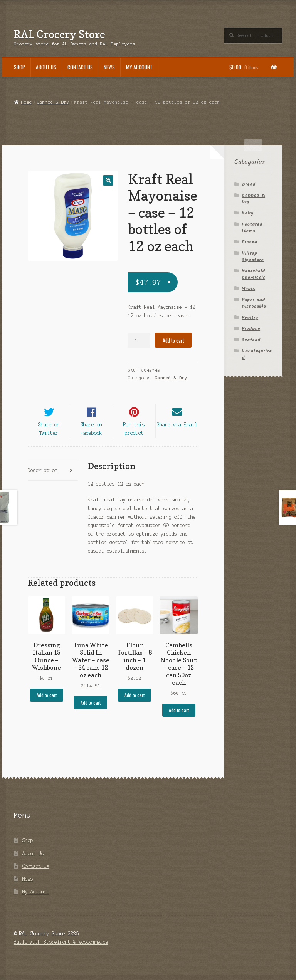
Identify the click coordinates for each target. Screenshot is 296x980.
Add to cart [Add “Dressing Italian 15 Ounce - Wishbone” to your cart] (47, 701)
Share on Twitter (49, 435)
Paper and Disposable (254, 303)
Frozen (249, 242)
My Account (139, 67)
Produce (251, 329)
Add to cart (173, 340)
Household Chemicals (253, 274)
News (109, 67)
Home (27, 102)
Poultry (250, 317)
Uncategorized (257, 354)
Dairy (248, 213)
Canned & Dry (53, 102)
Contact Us (80, 67)
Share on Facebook (91, 435)
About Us (46, 67)
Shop (19, 67)
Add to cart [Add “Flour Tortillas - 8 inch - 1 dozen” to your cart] (135, 701)
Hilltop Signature (253, 256)
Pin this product (134, 435)
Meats (248, 289)
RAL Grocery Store (60, 34)
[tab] (53, 477)
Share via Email (177, 430)
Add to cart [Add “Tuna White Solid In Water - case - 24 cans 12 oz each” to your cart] (91, 708)
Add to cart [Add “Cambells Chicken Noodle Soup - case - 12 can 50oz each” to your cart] (179, 716)
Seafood (251, 340)
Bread (249, 184)
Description (43, 477)
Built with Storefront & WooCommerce (61, 948)
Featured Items (252, 228)
